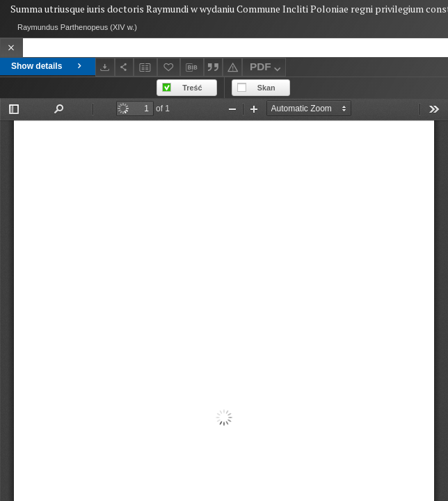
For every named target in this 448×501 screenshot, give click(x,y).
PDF (267, 69)
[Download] (105, 67)
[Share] (125, 67)
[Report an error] (232, 67)
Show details (48, 66)
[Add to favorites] (169, 67)
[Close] (11, 48)
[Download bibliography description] (192, 67)
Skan (266, 88)
